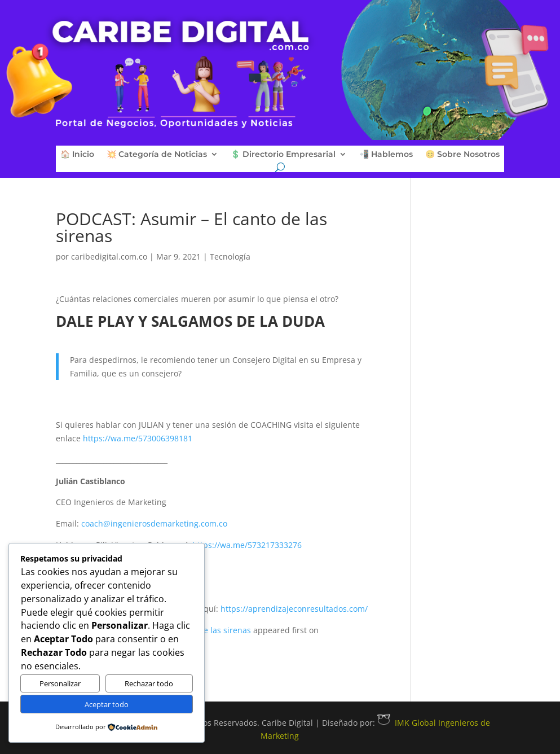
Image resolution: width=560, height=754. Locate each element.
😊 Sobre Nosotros (462, 155)
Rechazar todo (149, 683)
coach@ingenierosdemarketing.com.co (154, 523)
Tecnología (230, 257)
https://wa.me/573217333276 (247, 545)
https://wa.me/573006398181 (138, 438)
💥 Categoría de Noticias (157, 155)
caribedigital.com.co (109, 257)
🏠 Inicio (77, 155)
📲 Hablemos (386, 155)
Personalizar (60, 683)
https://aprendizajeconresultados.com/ (294, 609)
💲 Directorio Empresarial (283, 155)
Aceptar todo (107, 704)
